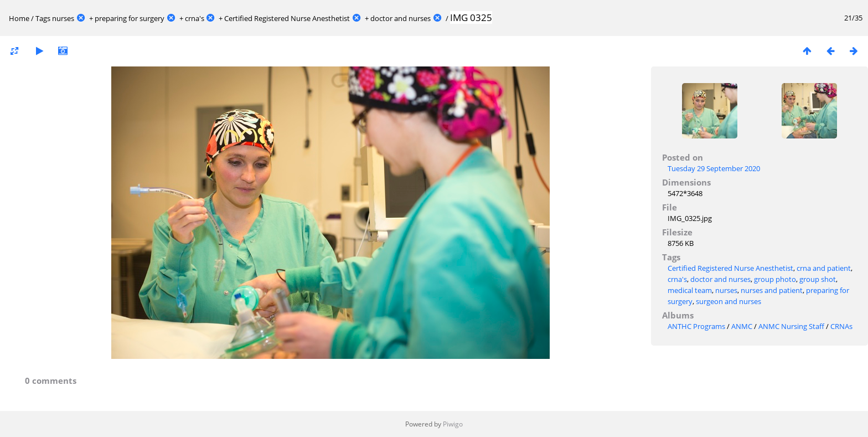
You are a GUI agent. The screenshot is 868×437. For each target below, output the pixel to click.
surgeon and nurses (728, 301)
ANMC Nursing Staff (791, 326)
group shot (818, 279)
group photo (775, 279)
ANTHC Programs (696, 326)
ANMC (742, 326)
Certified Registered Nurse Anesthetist (287, 18)
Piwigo (453, 424)
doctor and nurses (401, 18)
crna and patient (824, 268)
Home (19, 18)
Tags (43, 18)
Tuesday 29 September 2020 (714, 168)
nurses (63, 18)
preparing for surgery (130, 18)
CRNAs (841, 326)
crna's (195, 18)
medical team (690, 290)
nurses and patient (772, 290)
